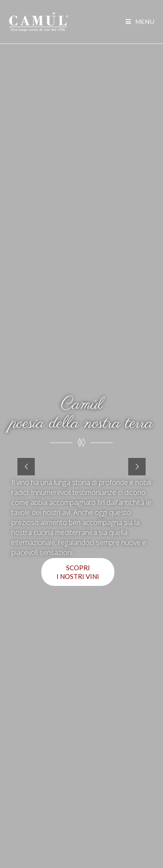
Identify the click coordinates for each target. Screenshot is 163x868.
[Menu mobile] (140, 22)
